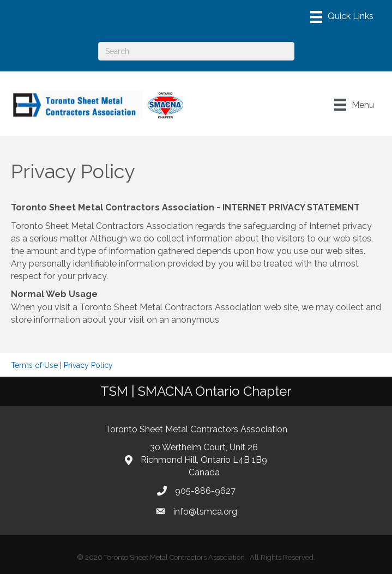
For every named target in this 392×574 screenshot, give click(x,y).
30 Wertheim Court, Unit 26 (204, 447)
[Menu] (342, 17)
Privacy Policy (88, 365)
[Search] (196, 51)
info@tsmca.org (205, 512)
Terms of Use (34, 365)
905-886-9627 (205, 491)
